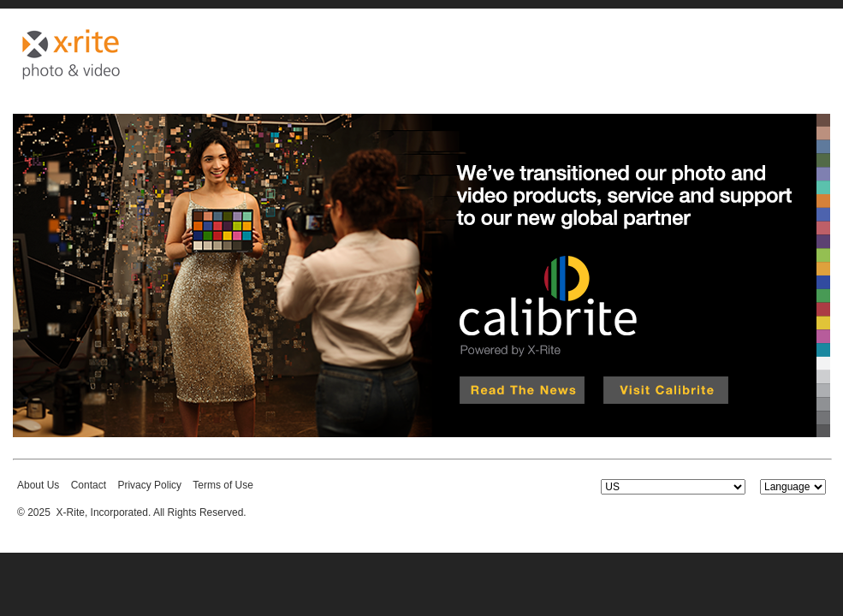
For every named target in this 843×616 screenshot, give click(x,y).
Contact (89, 485)
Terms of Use (223, 485)
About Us (38, 485)
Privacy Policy (149, 485)
